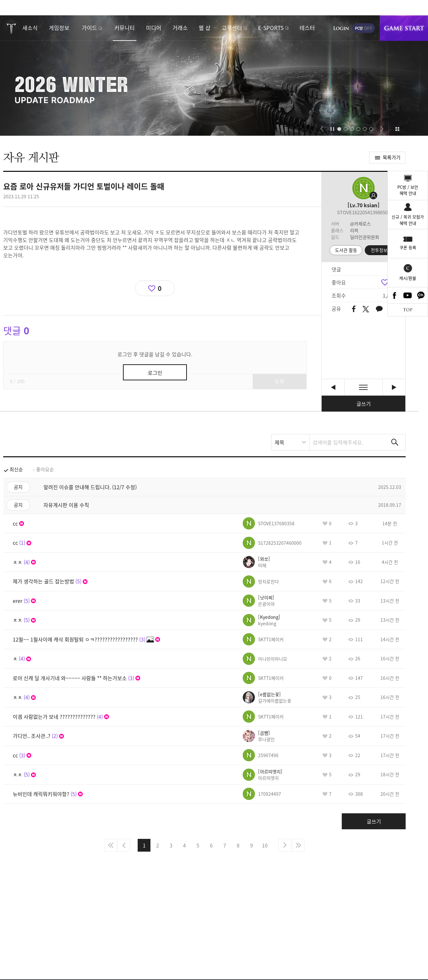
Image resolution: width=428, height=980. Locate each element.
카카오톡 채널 (421, 295)
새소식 (30, 28)
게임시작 (404, 28)
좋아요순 (45, 469)
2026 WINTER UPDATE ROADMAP (214, 76)
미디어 (154, 28)
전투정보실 (381, 250)
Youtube (408, 295)
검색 (395, 442)
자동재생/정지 (332, 129)
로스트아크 (11, 28)
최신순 (16, 469)
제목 (279, 442)
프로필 (363, 188)
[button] (322, 129)
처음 (111, 845)
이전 (124, 845)
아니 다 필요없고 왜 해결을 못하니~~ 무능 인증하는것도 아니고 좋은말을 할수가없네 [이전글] (333, 387)
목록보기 (363, 387)
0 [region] (160, 288)
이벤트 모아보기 (397, 129)
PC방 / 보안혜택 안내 (408, 190)
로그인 (341, 28)
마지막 (298, 845)
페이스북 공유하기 (354, 309)
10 (265, 845)
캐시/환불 (408, 278)
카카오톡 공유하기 (379, 309)
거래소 (180, 28)
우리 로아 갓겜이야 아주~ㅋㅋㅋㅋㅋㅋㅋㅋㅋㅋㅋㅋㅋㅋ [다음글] (394, 387)
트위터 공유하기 (366, 309)
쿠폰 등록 (408, 247)
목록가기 (392, 157)
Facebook (394, 295)
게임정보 (59, 28)
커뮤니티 (125, 28)
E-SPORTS (271, 28)
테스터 (307, 28)
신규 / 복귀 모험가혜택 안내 (408, 220)
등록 (279, 381)
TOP (408, 310)
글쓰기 (364, 404)
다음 (285, 845)
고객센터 (232, 28)
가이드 (89, 28)
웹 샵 (205, 28)
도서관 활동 (346, 250)
